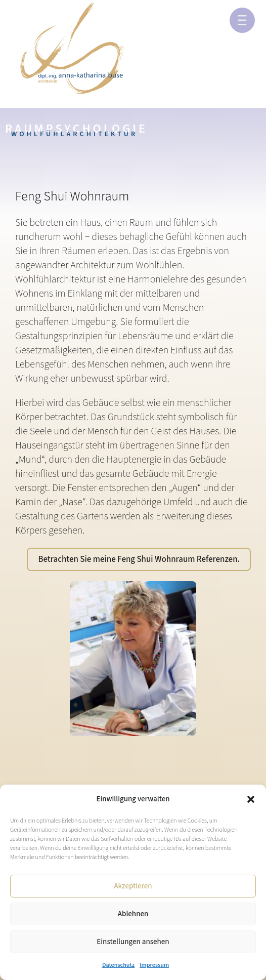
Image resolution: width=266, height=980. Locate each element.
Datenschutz (118, 965)
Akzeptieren (133, 886)
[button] (251, 799)
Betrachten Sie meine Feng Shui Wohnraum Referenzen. (139, 559)
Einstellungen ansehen (133, 942)
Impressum (154, 965)
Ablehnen (133, 914)
